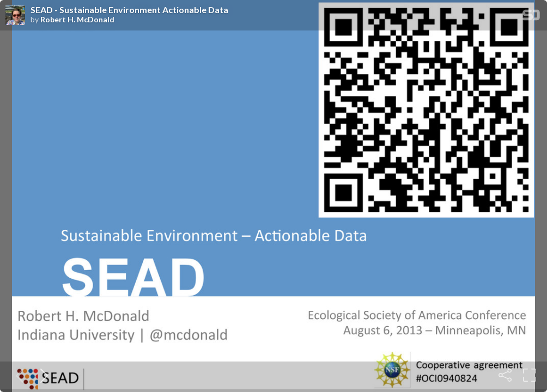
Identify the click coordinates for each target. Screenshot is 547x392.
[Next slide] (42, 375)
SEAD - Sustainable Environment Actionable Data (129, 10)
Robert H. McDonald (77, 20)
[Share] (505, 375)
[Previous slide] (17, 375)
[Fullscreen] (530, 375)
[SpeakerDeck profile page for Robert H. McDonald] (15, 16)
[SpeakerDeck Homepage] (531, 17)
